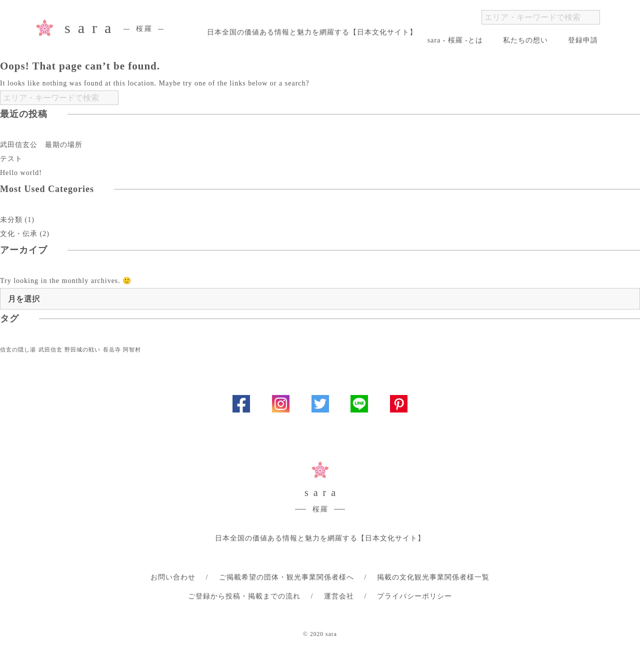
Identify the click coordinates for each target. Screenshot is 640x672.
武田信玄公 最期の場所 (41, 145)
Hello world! (21, 173)
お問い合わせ (173, 577)
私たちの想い (525, 40)
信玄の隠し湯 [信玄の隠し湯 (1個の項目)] (18, 350)
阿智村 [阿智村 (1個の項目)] (132, 350)
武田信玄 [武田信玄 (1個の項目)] (50, 350)
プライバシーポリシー (414, 596)
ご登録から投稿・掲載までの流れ (244, 596)
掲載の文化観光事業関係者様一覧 (433, 577)
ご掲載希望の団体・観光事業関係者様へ (286, 577)
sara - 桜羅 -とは (455, 40)
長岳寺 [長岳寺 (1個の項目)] (112, 350)
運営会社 (339, 596)
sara (114, 29)
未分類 (11, 220)
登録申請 (583, 40)
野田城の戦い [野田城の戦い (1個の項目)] (82, 350)
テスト (11, 159)
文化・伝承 (19, 234)
